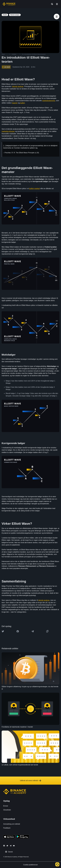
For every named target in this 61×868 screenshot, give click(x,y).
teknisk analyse (18, 86)
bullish (22, 103)
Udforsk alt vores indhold (30, 781)
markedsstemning (49, 101)
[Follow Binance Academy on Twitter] (7, 846)
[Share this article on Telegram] (33, 631)
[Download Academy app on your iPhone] (9, 837)
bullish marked (34, 189)
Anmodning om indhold (12, 824)
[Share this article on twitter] (3, 631)
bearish (15, 103)
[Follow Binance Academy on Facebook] (4, 846)
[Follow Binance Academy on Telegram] (11, 846)
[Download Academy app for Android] (22, 837)
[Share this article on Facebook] (18, 631)
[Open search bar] (51, 4)
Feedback (7, 828)
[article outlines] (57, 17)
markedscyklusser (8, 131)
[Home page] (9, 4)
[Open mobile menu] (57, 4)
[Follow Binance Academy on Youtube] (14, 846)
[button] (57, 4)
